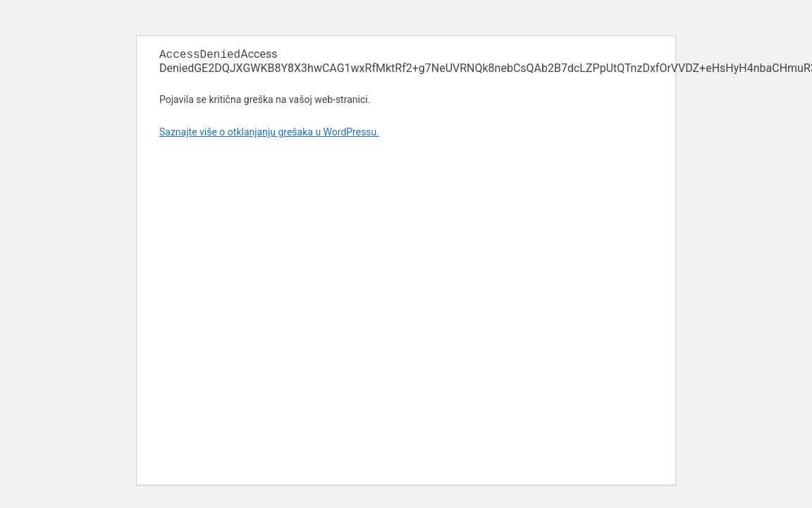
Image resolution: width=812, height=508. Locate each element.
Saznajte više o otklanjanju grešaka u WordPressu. (269, 133)
